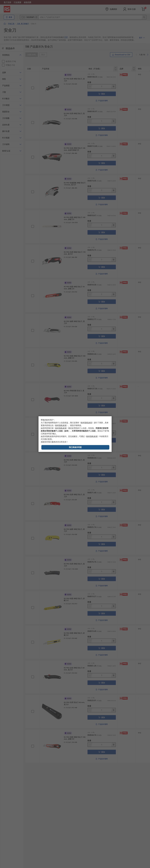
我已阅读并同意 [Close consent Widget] (75, 447)
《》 (86, 423)
